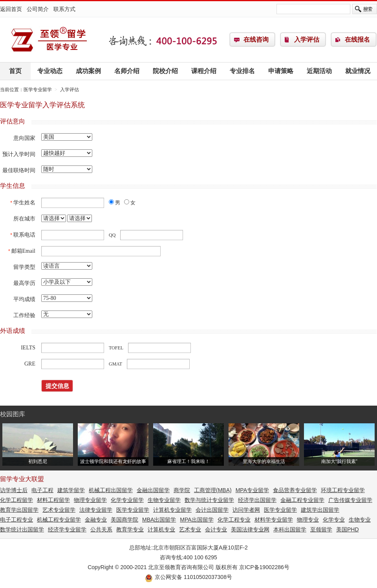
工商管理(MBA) (213, 490)
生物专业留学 (164, 500)
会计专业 (216, 529)
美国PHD (348, 529)
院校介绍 (165, 71)
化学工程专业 (234, 520)
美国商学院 (124, 520)
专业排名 (242, 71)
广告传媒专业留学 (350, 500)
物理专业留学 (90, 500)
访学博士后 (14, 490)
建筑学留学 (71, 490)
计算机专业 (161, 529)
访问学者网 (246, 510)
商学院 (182, 490)
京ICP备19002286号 (264, 567)
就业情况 (358, 71)
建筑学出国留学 (320, 510)
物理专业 (308, 520)
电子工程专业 (16, 520)
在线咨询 (256, 40)
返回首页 (11, 9)
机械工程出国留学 (111, 490)
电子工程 (42, 490)
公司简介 (38, 9)
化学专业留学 (127, 500)
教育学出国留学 (19, 510)
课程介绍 (204, 71)
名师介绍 (127, 71)
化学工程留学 (16, 500)
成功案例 (88, 71)
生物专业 (360, 520)
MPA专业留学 (252, 490)
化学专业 (334, 520)
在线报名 (357, 40)
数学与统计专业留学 (209, 500)
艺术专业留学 (59, 510)
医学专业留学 (49, 40)
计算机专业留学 (172, 510)
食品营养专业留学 (295, 490)
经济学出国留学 (257, 500)
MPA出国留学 (197, 520)
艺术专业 (190, 529)
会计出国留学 (212, 510)
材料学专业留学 (274, 520)
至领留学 (321, 529)
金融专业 (96, 520)
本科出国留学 (290, 529)
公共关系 (101, 529)
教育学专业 (130, 529)
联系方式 (64, 9)
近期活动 (319, 71)
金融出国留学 (153, 490)
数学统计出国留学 (22, 529)
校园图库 (13, 414)
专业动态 (50, 71)
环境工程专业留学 (343, 490)
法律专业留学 (96, 510)
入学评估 (307, 40)
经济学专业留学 (67, 529)
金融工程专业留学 (302, 500)
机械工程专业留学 (59, 520)
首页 (15, 71)
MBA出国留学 (159, 520)
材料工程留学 (53, 500)
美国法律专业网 (250, 529)
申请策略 (281, 71)
